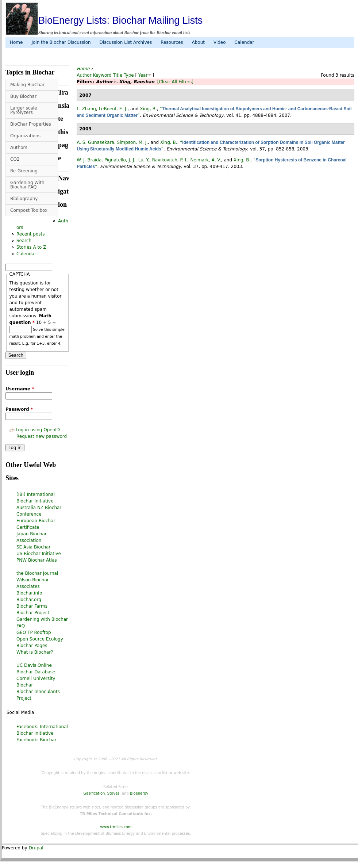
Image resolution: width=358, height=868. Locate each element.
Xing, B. (148, 109)
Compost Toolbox (29, 210)
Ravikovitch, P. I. (170, 160)
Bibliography (24, 199)
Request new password (42, 436)
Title (118, 75)
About (198, 42)
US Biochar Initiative (39, 554)
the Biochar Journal (37, 573)
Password (19, 409)
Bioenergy (139, 793)
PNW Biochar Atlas (37, 560)
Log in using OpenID (38, 430)
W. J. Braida (89, 160)
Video (220, 42)
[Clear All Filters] (175, 82)
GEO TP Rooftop (34, 632)
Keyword (102, 75)
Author (84, 75)
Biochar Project (33, 613)
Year (143, 75)
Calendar (245, 42)
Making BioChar (27, 85)
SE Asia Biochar (33, 547)
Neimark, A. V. (205, 160)
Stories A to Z (31, 247)
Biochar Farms (32, 606)
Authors (19, 148)
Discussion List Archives (126, 42)
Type (129, 75)
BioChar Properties (31, 124)
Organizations (25, 136)
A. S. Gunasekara (95, 142)
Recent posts (30, 234)
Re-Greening (24, 171)
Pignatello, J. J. (120, 160)
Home (16, 42)
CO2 (15, 159)
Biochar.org (29, 600)
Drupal (36, 848)
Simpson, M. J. (132, 142)
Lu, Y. (144, 160)
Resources (172, 42)
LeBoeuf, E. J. (113, 109)
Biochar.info (29, 593)
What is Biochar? (35, 652)
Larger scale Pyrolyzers (24, 110)
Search (24, 241)
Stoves (113, 793)
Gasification (94, 793)
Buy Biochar (23, 96)
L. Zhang (86, 109)
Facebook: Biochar (36, 740)
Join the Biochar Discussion (61, 42)
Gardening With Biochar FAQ (27, 185)
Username (20, 389)
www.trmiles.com (116, 827)
